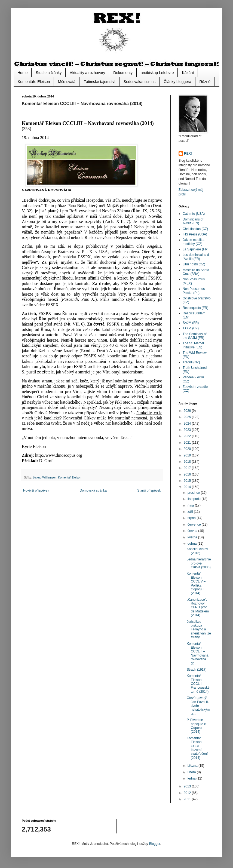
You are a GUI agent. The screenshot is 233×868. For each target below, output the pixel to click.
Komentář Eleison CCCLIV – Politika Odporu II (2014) (196, 583)
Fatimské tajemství (99, 82)
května (193, 537)
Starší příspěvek (149, 490)
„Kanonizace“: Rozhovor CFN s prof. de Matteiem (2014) (198, 608)
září (191, 512)
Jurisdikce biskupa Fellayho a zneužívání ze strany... (199, 630)
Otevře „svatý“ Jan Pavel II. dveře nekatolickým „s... (198, 706)
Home (22, 73)
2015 (188, 481)
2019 (188, 455)
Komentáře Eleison (34, 82)
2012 (188, 793)
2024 (188, 424)
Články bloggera (177, 82)
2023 (188, 430)
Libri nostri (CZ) (194, 264)
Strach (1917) (197, 670)
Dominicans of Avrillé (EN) (193, 221)
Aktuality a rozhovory (87, 73)
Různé (205, 82)
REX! (188, 154)
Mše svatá (67, 82)
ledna (192, 778)
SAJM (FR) (191, 323)
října (191, 505)
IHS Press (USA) (195, 234)
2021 (188, 443)
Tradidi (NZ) (191, 362)
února (192, 772)
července (195, 525)
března (193, 766)
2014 (188, 487)
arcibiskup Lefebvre (157, 73)
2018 (188, 462)
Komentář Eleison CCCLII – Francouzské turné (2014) (198, 684)
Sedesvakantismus (140, 82)
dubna (193, 544)
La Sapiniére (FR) (196, 249)
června (193, 531)
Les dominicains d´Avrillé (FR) (196, 257)
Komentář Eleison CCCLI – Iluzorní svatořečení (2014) (197, 748)
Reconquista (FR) (195, 308)
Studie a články (49, 73)
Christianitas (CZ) (195, 229)
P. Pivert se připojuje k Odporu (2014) (196, 726)
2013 (188, 786)
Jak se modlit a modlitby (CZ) (194, 242)
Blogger (155, 844)
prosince (194, 493)
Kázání (188, 73)
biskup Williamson (45, 477)
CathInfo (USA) (194, 214)
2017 (188, 468)
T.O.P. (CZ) (191, 328)
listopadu (194, 499)
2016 (188, 474)
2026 (188, 411)
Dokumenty (123, 73)
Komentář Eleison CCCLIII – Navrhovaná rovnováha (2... (198, 654)
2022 (188, 436)
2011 (188, 799)
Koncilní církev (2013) (197, 551)
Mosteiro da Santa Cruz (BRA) (196, 272)
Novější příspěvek (36, 490)
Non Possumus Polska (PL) (194, 291)
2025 (188, 417)
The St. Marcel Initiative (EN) (193, 345)
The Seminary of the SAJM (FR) (195, 336)
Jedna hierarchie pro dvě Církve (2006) (199, 563)
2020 (188, 449)
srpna (192, 518)
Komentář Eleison (70, 477)
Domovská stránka (93, 490)
